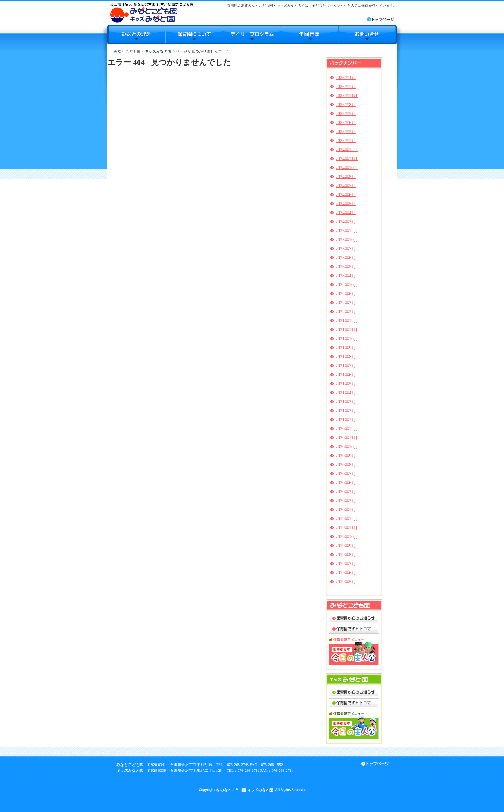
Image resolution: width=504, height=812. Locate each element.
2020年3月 (346, 492)
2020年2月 (346, 501)
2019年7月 (346, 564)
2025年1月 (346, 141)
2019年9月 (346, 546)
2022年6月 (346, 294)
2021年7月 (346, 366)
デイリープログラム (252, 35)
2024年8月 (346, 177)
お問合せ (368, 35)
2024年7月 (346, 186)
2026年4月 (346, 78)
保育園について (194, 35)
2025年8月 (346, 105)
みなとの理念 (136, 35)
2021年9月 (346, 348)
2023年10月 (347, 240)
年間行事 (310, 35)
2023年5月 (346, 267)
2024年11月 (347, 159)
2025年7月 (346, 114)
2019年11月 (347, 528)
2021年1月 (346, 420)
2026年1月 (346, 87)
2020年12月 (347, 429)
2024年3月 (346, 222)
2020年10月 (347, 447)
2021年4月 (346, 393)
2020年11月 (347, 438)
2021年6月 (346, 375)
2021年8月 (346, 357)
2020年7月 (346, 474)
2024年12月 (347, 150)
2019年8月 (346, 555)
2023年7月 (346, 249)
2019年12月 (347, 519)
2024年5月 (346, 204)
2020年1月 (346, 510)
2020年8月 (346, 465)
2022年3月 (346, 303)
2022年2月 (346, 312)
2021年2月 (346, 411)
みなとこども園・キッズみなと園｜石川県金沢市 (152, 12)
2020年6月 (346, 483)
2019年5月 (346, 582)
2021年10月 (347, 339)
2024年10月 (347, 168)
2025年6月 (346, 123)
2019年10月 (347, 537)
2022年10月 (347, 285)
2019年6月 (346, 573)
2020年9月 (346, 456)
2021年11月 (347, 330)
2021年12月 (347, 321)
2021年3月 (346, 402)
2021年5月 (346, 384)
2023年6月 (346, 258)
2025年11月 (347, 96)
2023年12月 (347, 231)
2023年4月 (346, 276)
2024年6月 (346, 195)
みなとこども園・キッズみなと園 (143, 51)
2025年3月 (346, 132)
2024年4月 (346, 213)
